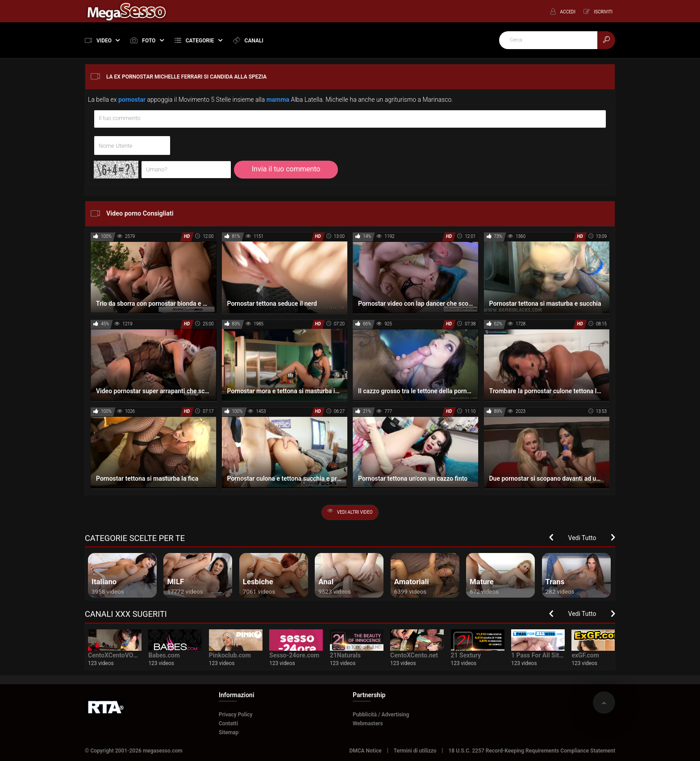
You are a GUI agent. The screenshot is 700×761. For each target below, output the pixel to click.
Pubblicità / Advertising (381, 715)
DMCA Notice (365, 751)
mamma (278, 100)
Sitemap (229, 732)
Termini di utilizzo (415, 751)
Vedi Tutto (582, 538)
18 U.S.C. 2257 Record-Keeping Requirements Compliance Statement (532, 751)
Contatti (228, 724)
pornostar (132, 100)
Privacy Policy (236, 715)
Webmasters (368, 724)
